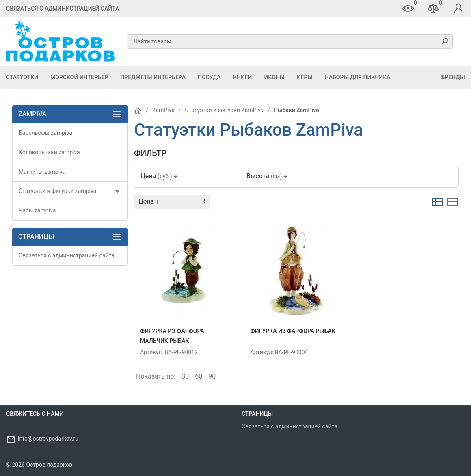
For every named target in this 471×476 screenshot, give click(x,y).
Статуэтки (22, 77)
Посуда (209, 77)
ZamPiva (163, 110)
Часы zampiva (37, 210)
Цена (160, 176)
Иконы (274, 77)
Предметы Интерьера (153, 77)
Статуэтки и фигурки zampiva (57, 191)
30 (185, 376)
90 (212, 376)
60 (199, 376)
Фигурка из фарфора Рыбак (293, 331)
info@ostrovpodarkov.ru (48, 439)
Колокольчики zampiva (49, 152)
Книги (243, 77)
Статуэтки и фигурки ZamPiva (225, 110)
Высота (268, 176)
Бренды (453, 77)
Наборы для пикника (358, 77)
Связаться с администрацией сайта (63, 9)
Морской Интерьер (79, 77)
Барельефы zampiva (45, 133)
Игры (305, 77)
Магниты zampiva (42, 172)
